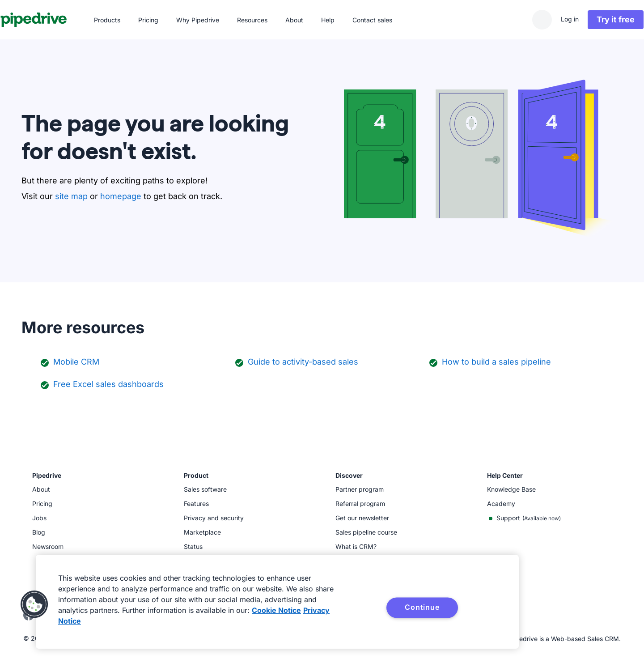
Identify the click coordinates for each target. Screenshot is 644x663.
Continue (422, 607)
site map (71, 196)
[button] (34, 604)
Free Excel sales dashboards (108, 384)
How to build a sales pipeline (496, 362)
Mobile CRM (76, 362)
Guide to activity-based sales (303, 362)
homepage (121, 196)
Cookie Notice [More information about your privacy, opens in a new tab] (276, 610)
